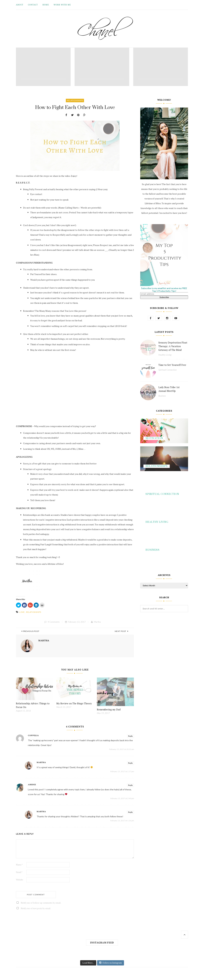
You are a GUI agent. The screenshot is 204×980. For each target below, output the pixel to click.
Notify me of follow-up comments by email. (41, 903)
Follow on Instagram (111, 963)
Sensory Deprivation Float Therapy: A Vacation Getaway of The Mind (173, 346)
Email (19, 872)
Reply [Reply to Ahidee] (130, 785)
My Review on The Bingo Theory (74, 703)
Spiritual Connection (168, 370)
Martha (97, 622)
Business (162, 396)
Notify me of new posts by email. (36, 908)
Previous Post (30, 631)
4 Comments (54, 622)
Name (19, 865)
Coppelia (33, 735)
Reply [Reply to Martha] (130, 763)
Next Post (122, 631)
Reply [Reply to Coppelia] (130, 736)
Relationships (75, 100)
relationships (34, 612)
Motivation (154, 438)
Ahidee (32, 785)
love (22, 612)
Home (46, 5)
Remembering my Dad (109, 709)
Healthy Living (165, 355)
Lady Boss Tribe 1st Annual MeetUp (169, 389)
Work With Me (62, 5)
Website (20, 880)
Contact (33, 5)
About (20, 5)
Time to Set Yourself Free (172, 365)
